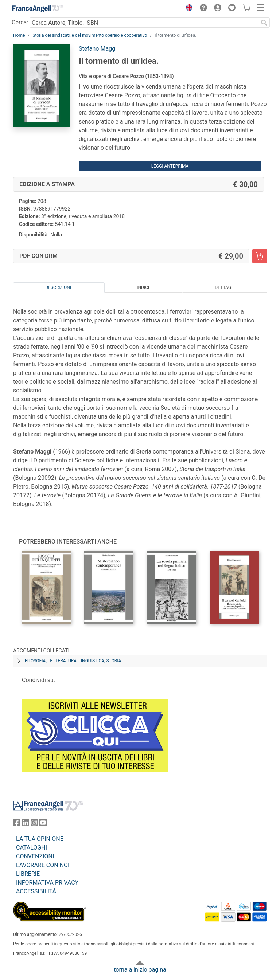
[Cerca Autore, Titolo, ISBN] (144, 23)
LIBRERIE (28, 874)
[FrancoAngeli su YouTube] (43, 824)
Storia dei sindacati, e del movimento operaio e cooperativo (90, 35)
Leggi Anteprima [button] (170, 166)
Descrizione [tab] (59, 287)
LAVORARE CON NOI (43, 865)
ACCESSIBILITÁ (36, 891)
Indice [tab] (144, 287)
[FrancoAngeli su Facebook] (17, 824)
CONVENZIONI (35, 856)
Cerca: (20, 22)
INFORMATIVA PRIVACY (47, 883)
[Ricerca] (264, 23)
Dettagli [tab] (225, 287)
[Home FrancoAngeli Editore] (38, 9)
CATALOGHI (32, 848)
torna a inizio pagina (140, 970)
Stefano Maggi (98, 49)
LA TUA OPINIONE (40, 839)
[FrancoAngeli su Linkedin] (26, 824)
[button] (187, 9)
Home (19, 35)
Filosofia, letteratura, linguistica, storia (73, 661)
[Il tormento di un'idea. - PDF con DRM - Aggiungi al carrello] (260, 256)
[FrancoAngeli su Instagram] (34, 824)
